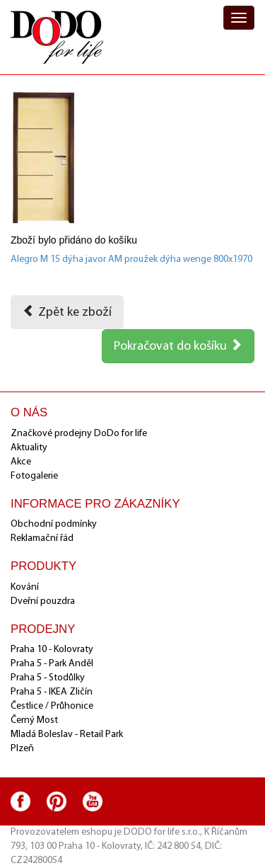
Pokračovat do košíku (178, 346)
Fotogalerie (34, 476)
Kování (25, 587)
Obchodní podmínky (54, 524)
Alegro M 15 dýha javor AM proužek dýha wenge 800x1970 (131, 259)
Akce (21, 462)
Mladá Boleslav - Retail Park (67, 735)
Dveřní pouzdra (43, 601)
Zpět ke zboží (67, 312)
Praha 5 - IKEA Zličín (52, 692)
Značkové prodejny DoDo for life (79, 434)
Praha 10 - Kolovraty (52, 650)
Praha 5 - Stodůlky (48, 678)
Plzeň (22, 749)
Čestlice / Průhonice (52, 706)
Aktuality (29, 448)
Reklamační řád (42, 538)
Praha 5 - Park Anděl (52, 664)
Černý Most (34, 720)
